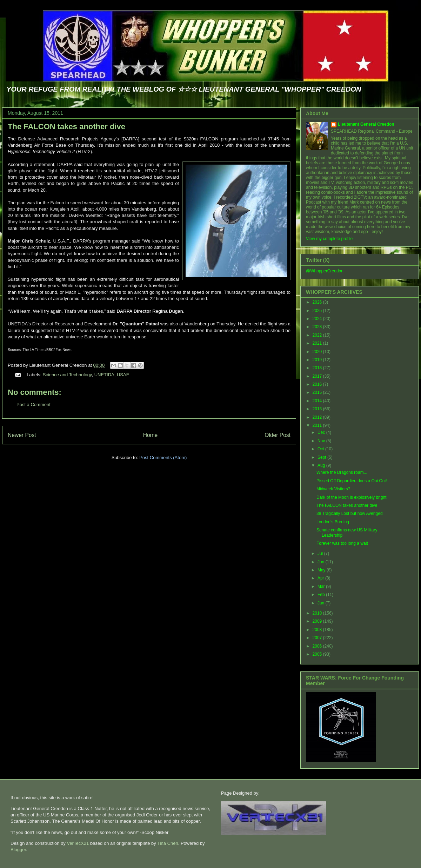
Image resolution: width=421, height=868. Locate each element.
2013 (318, 409)
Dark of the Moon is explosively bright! (352, 497)
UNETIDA (104, 375)
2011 (318, 425)
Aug (322, 465)
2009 (318, 621)
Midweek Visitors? (333, 489)
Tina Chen (168, 843)
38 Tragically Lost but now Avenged (350, 513)
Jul (321, 554)
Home (151, 435)
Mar (322, 587)
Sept (322, 457)
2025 (318, 311)
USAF (123, 375)
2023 (318, 327)
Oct (321, 449)
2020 (318, 352)
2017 (318, 376)
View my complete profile (329, 239)
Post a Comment (34, 405)
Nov (322, 441)
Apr (321, 578)
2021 (318, 343)
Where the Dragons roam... (342, 472)
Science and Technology (67, 375)
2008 (318, 630)
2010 (318, 613)
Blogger (18, 850)
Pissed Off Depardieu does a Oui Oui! (352, 481)
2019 (318, 360)
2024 (318, 319)
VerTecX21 (78, 843)
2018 (318, 368)
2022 (318, 335)
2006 (318, 646)
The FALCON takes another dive (66, 127)
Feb (322, 595)
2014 (318, 401)
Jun (322, 562)
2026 (318, 302)
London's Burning (333, 522)
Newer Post (22, 435)
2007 (318, 638)
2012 (318, 417)
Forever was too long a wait (342, 543)
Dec (322, 432)
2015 (318, 392)
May (322, 570)
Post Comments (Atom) (163, 458)
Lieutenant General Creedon (366, 124)
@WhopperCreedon (325, 271)
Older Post (278, 435)
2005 (318, 654)
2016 (318, 384)
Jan (322, 603)
